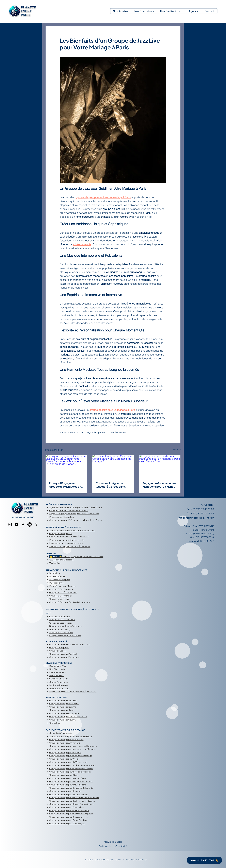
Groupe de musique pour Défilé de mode (68, 762)
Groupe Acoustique (59, 682)
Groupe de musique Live (61, 534)
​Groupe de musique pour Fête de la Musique (70, 772)
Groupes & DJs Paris (59, 599)
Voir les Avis (55, 563)
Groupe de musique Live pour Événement (69, 537)
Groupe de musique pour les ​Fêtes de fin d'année (72, 801)
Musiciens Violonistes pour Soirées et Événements (73, 692)
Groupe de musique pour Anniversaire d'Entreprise (73, 746)
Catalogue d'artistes (59, 510)
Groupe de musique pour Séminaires (66, 807)
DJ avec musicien (58, 576)
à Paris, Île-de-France (78, 510)
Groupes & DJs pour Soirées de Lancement (70, 602)
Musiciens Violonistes (59, 688)
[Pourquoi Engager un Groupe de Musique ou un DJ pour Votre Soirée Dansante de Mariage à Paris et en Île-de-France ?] (66, 466)
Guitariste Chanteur (58, 679)
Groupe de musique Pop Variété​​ (64, 657)
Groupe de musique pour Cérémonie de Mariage (72, 749)
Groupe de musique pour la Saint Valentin (69, 794)
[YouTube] (17, 524)
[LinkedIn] (30, 524)
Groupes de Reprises (59, 647)
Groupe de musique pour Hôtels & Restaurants (71, 781)
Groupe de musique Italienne (63, 707)
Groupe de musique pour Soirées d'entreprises (71, 814)
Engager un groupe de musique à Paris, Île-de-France (74, 514)
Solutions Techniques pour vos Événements (70, 546)
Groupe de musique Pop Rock (63, 654)
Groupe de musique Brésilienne (64, 704)
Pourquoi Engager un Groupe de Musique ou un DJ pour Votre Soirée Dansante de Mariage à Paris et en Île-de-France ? (66, 485)
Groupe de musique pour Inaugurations (68, 785)
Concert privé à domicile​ (61, 733)
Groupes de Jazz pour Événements (110, 432)
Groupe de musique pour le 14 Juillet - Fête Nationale (74, 798)
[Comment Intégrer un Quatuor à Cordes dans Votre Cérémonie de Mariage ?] (113, 466)
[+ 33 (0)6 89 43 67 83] (199, 509)
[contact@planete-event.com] (195, 518)
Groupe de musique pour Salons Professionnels (72, 804)
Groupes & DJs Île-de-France (63, 592)
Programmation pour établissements (67, 540)
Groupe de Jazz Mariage (61, 623)
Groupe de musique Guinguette (64, 713)
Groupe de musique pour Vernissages (67, 823)
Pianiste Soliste (56, 676)
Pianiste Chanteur (58, 672)
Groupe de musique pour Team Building (68, 820)
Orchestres (55, 723)
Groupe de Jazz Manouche (62, 620)
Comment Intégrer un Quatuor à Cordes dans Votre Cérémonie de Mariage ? (110, 485)
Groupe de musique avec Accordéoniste (68, 716)
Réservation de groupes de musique (66, 543)
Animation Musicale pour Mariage (76, 432)
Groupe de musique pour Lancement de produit (72, 788)
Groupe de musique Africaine (63, 700)
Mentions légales (113, 842)
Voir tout (177, 449)
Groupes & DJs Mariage (61, 596)
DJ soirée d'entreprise (60, 580)
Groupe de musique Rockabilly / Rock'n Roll (70, 644)
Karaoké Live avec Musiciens (63, 586)
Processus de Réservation (62, 517)
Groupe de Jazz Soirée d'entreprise (66, 626)
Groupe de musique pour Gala (63, 775)
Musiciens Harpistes (59, 685)
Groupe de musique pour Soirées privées (68, 817)
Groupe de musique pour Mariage (65, 791)
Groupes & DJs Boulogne (61, 589)
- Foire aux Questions (61, 560)
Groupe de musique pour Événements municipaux (73, 765)
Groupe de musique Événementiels (66, 520)
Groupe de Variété (58, 651)
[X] (36, 524)
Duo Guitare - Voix (58, 666)
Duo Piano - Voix (57, 669)
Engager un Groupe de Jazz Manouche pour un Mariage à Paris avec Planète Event (160, 485)
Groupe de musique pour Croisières (66, 759)
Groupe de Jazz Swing (60, 629)
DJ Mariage (55, 573)
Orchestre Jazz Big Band (61, 632)
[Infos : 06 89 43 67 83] (204, 860)
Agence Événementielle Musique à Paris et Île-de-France (76, 507)
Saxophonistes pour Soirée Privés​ (65, 636)
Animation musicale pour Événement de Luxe (70, 736)
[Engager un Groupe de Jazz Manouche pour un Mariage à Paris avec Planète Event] (160, 466)
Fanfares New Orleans (60, 616)
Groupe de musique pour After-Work (66, 740)
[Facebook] (23, 524)
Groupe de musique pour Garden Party (68, 778)
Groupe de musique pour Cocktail (65, 752)
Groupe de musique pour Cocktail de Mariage (71, 756)
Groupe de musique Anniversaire (65, 743)
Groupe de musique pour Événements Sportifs (71, 769)
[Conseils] (205, 505)
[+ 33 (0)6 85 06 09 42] (200, 513)
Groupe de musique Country (63, 720)
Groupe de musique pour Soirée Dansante (69, 811)
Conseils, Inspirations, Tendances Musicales (76, 557)
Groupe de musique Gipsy (62, 710)
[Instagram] (10, 524)
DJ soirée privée (57, 583)
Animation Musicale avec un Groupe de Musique (72, 530)
